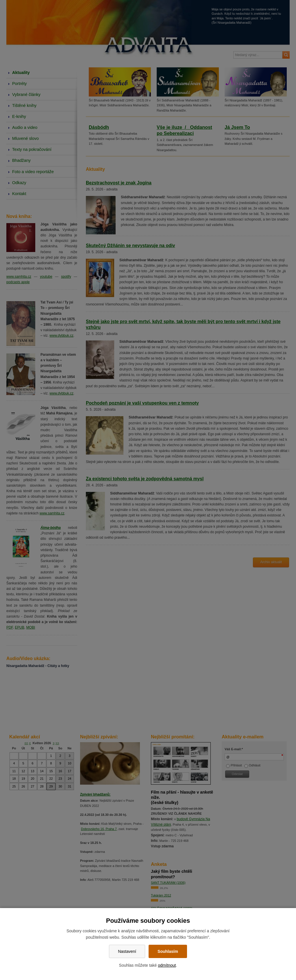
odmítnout (167, 965)
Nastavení (127, 951)
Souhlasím (168, 951)
